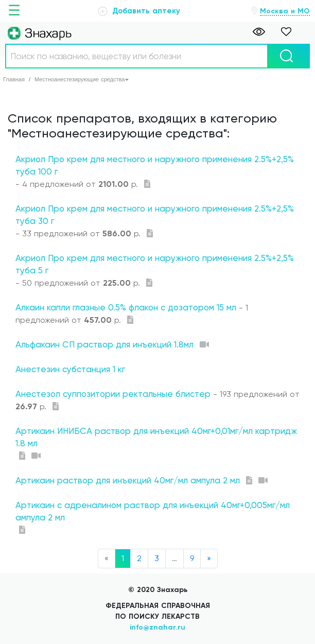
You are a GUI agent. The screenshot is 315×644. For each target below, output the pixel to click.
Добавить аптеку (139, 11)
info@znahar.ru (157, 627)
